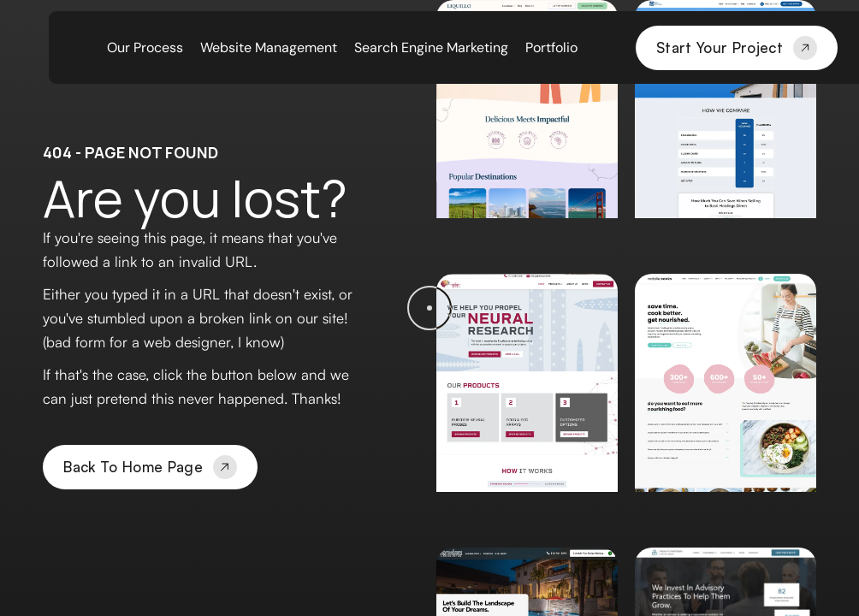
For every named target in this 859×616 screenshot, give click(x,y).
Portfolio (551, 48)
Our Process (145, 48)
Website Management (269, 48)
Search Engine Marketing (431, 48)
